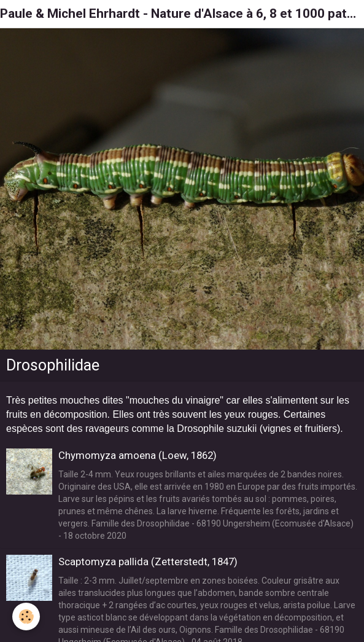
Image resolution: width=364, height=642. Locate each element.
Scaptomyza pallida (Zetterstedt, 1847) (148, 562)
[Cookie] (26, 617)
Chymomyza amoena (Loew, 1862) (137, 455)
